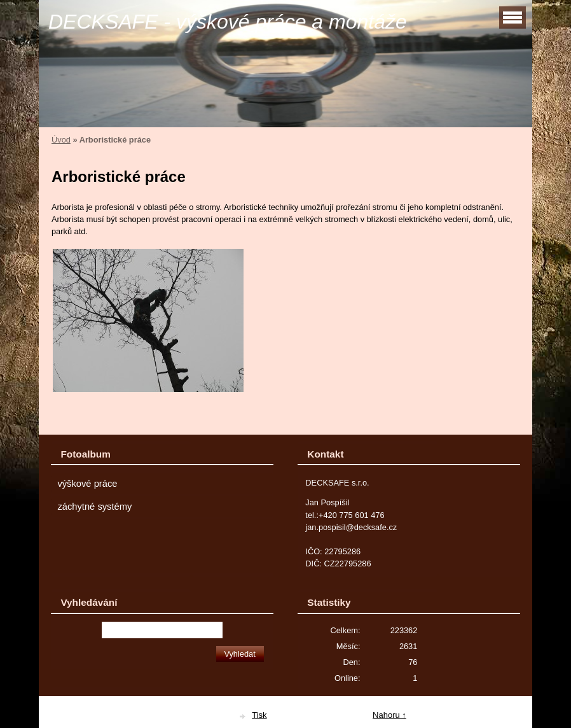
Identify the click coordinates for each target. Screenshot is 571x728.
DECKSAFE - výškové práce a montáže (228, 22)
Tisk (259, 715)
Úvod (61, 140)
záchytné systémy (94, 507)
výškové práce (87, 484)
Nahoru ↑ (389, 715)
